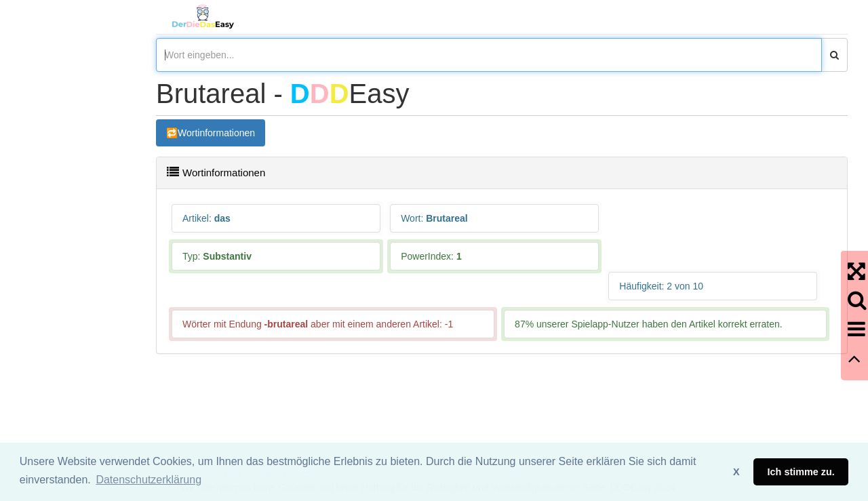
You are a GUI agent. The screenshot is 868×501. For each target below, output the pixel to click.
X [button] (736, 472)
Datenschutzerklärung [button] (149, 480)
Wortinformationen (216, 133)
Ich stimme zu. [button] (801, 472)
